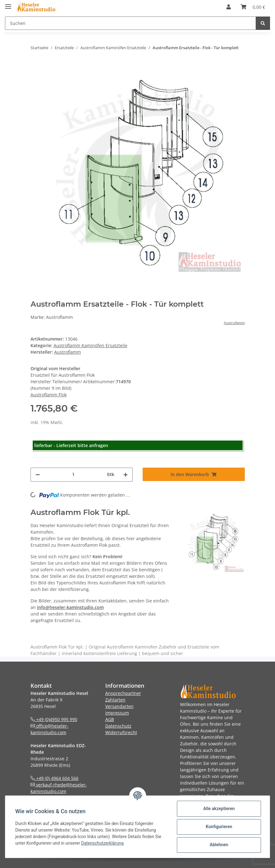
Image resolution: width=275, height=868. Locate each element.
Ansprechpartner (123, 693)
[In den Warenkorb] (194, 474)
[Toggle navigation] (8, 4)
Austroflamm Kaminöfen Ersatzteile (90, 345)
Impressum (117, 713)
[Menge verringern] (38, 475)
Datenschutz (118, 726)
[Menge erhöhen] (126, 475)
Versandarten (119, 706)
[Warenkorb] (253, 7)
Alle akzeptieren (219, 809)
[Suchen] (130, 23)
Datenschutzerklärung (102, 843)
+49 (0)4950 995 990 (54, 719)
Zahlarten (115, 700)
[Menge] (73, 475)
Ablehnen (219, 845)
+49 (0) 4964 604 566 (55, 778)
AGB (110, 719)
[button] (229, 7)
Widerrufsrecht (121, 732)
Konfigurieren (219, 827)
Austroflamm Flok (49, 395)
